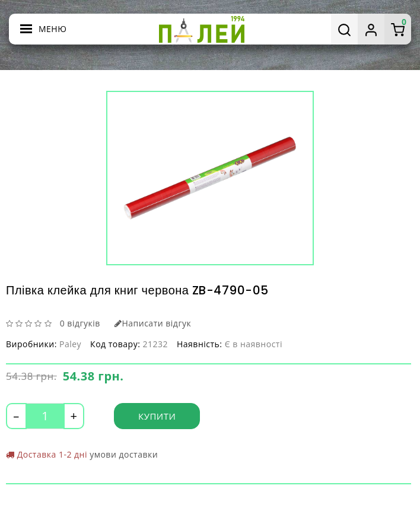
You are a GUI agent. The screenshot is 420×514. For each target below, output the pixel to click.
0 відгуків (80, 323)
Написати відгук (153, 323)
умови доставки (124, 454)
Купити (157, 416)
